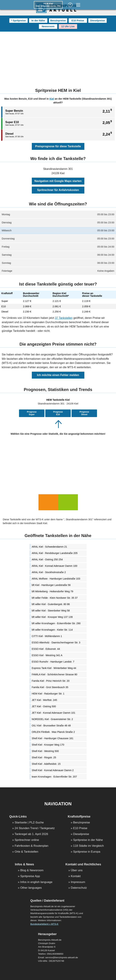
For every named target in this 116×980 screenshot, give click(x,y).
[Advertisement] (58, 57)
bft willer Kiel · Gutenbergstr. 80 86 (51, 604)
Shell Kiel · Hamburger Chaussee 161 (53, 738)
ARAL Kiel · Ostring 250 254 (47, 559)
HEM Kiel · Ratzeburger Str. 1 (48, 694)
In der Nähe (38, 21)
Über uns (77, 870)
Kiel (52, 99)
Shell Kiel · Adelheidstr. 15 (46, 764)
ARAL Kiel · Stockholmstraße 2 (49, 572)
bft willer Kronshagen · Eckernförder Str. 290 (56, 623)
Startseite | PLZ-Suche (29, 823)
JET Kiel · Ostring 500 (44, 706)
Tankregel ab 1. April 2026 (31, 834)
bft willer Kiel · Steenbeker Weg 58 (51, 611)
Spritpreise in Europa (87, 852)
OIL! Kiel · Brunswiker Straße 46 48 (51, 726)
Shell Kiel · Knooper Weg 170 (48, 745)
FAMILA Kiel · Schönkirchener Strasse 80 (55, 674)
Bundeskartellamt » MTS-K (44, 924)
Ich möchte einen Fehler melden (58, 375)
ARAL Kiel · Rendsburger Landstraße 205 (55, 553)
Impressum (78, 882)
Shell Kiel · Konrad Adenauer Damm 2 (53, 770)
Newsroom (48, 26)
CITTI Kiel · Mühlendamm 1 (47, 636)
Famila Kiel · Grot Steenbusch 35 (50, 687)
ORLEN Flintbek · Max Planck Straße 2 (53, 732)
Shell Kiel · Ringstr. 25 (44, 757)
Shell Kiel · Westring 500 (45, 751)
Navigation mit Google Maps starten (58, 181)
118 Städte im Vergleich (88, 846)
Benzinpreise (58, 21)
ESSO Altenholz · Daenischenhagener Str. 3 (56, 643)
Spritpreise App (30, 876)
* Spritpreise (18, 21)
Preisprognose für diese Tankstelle (58, 146)
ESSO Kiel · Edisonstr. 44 (46, 649)
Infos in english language (36, 882)
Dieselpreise (98, 21)
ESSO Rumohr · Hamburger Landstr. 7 (53, 662)
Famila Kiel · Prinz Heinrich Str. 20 (51, 681)
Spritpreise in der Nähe (88, 840)
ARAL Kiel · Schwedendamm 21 (49, 547)
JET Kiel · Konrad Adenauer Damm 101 (54, 713)
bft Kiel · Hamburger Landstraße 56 (51, 585)
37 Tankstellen (64, 318)
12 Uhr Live (68, 26)
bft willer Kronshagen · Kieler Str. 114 (52, 630)
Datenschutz (79, 888)
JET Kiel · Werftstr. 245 (45, 700)
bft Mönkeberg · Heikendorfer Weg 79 (53, 591)
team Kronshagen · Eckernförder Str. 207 (54, 777)
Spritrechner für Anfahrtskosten (58, 190)
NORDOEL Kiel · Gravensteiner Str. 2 (52, 719)
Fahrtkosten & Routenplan (32, 846)
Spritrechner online (27, 840)
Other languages (31, 888)
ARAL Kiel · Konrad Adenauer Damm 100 (55, 566)
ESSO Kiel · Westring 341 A (47, 655)
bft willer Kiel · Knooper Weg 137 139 (52, 617)
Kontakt (76, 876)
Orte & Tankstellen (27, 852)
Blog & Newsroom (32, 870)
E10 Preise (78, 21)
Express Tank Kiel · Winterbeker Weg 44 (54, 668)
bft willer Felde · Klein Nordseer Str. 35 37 (55, 598)
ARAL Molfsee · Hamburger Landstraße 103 (56, 579)
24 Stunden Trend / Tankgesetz (35, 828)
